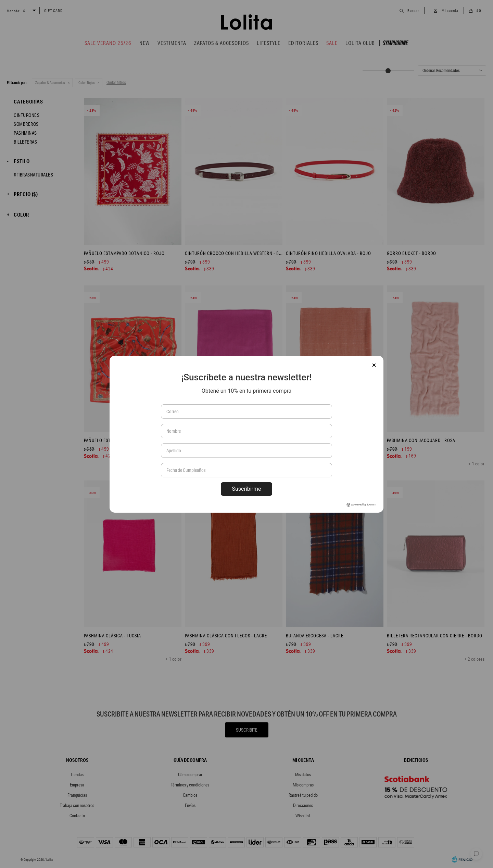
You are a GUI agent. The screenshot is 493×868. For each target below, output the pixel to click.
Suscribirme (246, 489)
